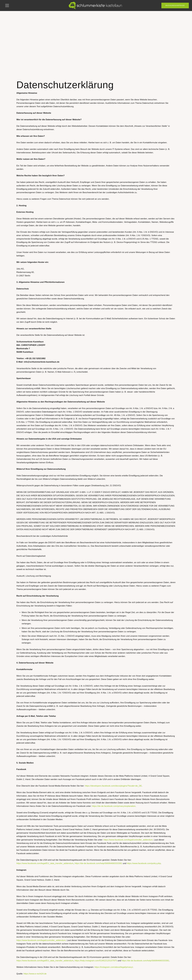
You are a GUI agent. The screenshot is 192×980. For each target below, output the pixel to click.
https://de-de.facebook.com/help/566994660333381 (98, 863)
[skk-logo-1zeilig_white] (96, 6)
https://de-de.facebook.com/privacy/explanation (114, 806)
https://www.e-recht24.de (35, 974)
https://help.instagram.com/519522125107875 (96, 961)
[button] (7, 6)
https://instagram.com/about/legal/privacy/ (114, 967)
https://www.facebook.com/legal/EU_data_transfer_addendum (45, 863)
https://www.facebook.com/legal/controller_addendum (128, 840)
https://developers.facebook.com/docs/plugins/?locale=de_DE (113, 786)
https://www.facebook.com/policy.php (144, 863)
